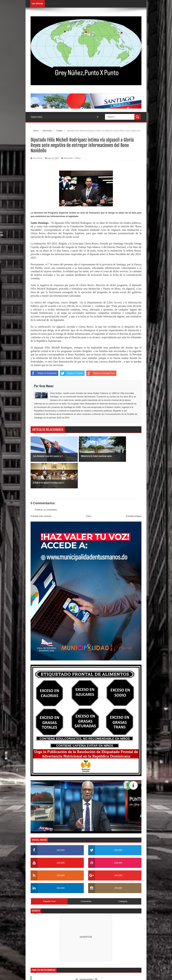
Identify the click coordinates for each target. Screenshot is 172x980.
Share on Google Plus (101, 373)
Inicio (89, 489)
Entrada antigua (134, 489)
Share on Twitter (71, 373)
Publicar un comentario (46, 483)
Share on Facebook (44, 373)
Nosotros (118, 974)
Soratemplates (87, 953)
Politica (78, 158)
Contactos (131, 974)
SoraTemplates (48, 974)
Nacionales (68, 158)
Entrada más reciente (41, 489)
